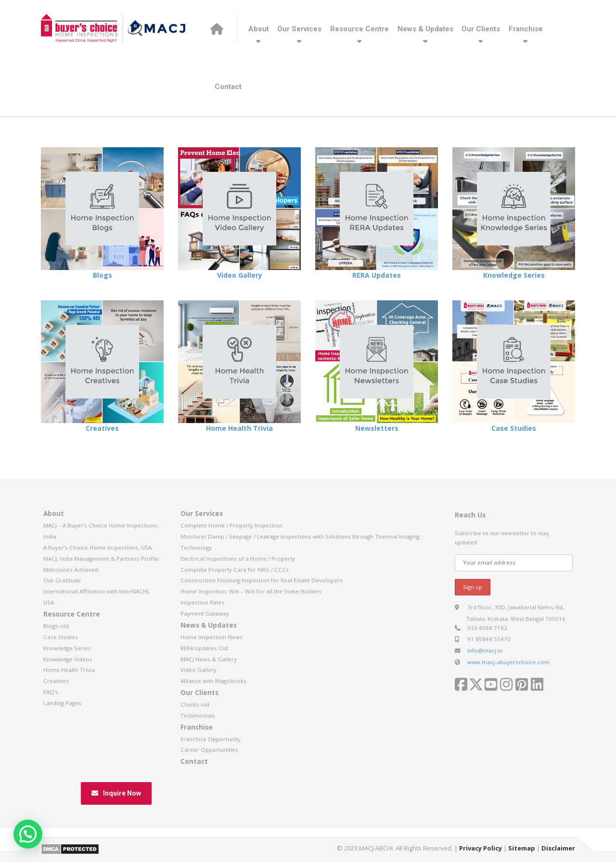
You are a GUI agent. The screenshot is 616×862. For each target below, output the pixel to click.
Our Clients (481, 29)
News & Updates (425, 29)
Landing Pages (62, 703)
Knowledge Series (514, 275)
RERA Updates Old (204, 648)
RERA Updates (377, 275)
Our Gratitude (62, 580)
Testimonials (198, 715)
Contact (228, 87)
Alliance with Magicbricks (213, 681)
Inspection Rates (203, 602)
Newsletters (377, 428)
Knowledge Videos (68, 659)
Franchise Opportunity (211, 739)
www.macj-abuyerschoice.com (508, 662)
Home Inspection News (212, 637)
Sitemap (522, 848)
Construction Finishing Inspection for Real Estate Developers (262, 580)
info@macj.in (485, 650)
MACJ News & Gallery (209, 659)
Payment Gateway (205, 613)
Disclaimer (558, 848)
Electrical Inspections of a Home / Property (238, 559)
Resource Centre (359, 29)
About (259, 29)
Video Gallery (240, 275)
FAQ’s (51, 692)
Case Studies (514, 428)
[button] (28, 834)
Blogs (103, 275)
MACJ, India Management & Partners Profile (101, 559)
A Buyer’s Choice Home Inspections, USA (97, 547)
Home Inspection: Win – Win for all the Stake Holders (251, 591)
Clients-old (195, 704)
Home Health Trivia (239, 428)
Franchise (526, 29)
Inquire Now (116, 793)
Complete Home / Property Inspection (231, 525)
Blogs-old (56, 626)
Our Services (299, 29)
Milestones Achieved (71, 570)
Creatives (102, 428)
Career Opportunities (209, 750)
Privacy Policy (481, 848)
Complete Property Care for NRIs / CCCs (235, 570)
